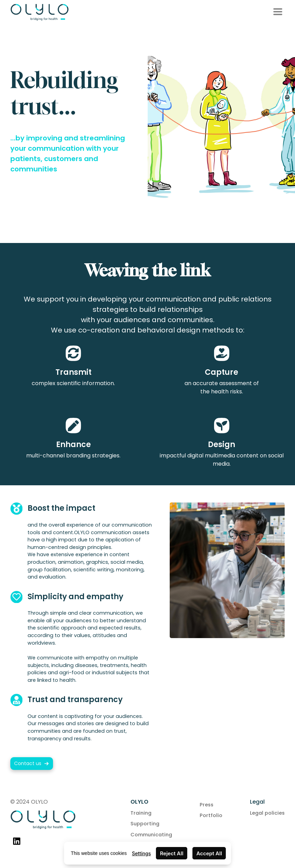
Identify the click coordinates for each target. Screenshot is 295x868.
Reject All (172, 853)
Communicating (151, 835)
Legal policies (267, 813)
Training (141, 813)
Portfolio (211, 815)
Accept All (209, 853)
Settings (141, 853)
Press (207, 805)
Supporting (145, 824)
